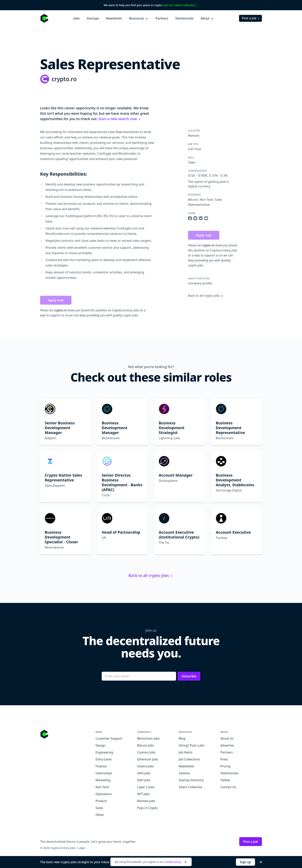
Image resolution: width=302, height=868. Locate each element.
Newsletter (114, 18)
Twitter (225, 780)
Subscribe (189, 676)
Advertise (227, 745)
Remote (194, 136)
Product (101, 801)
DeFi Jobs (144, 780)
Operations (104, 794)
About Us (227, 738)
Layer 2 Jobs (146, 787)
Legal (82, 848)
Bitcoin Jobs (146, 745)
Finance (101, 766)
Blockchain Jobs (148, 738)
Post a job (251, 18)
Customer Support (109, 738)
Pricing (225, 766)
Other (100, 815)
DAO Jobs (144, 773)
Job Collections (189, 759)
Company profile (200, 283)
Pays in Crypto (147, 808)
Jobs (76, 18)
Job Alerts (186, 752)
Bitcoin (193, 200)
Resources (139, 18)
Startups (93, 18)
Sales (192, 162)
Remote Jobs (146, 801)
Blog (182, 738)
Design (101, 745)
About (207, 18)
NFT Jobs (143, 794)
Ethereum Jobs (148, 759)
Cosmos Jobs (146, 752)
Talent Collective (190, 787)
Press (224, 759)
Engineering (104, 752)
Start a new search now (120, 119)
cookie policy (173, 862)
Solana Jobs (145, 766)
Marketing (103, 780)
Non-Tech (206, 200)
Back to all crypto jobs (206, 296)
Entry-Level (104, 759)
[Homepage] (44, 18)
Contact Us (228, 787)
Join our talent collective (181, 5)
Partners (162, 18)
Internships (104, 773)
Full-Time (195, 149)
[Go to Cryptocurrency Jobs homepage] (68, 734)
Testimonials (185, 18)
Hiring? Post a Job (191, 745)
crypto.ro (64, 79)
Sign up (245, 862)
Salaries (184, 773)
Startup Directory (191, 780)
